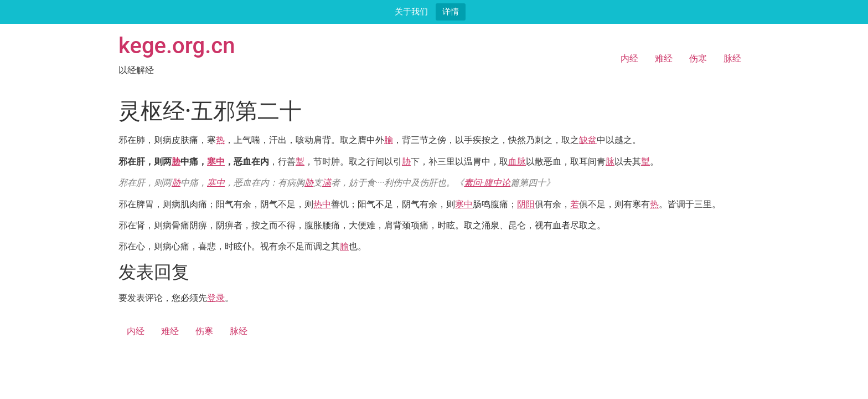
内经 (629, 58)
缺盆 (588, 140)
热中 (322, 204)
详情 (451, 11)
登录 (216, 298)
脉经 (732, 58)
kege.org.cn (177, 46)
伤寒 (698, 58)
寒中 (216, 162)
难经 (664, 58)
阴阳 (526, 204)
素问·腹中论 (487, 183)
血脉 (517, 162)
